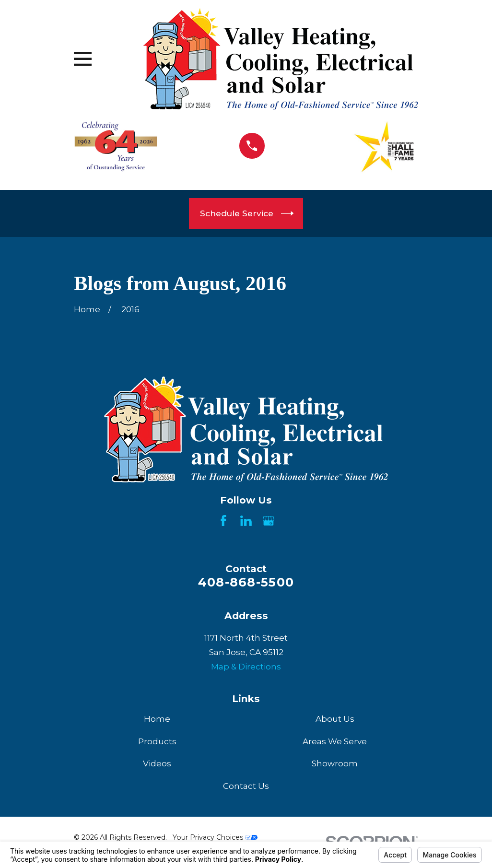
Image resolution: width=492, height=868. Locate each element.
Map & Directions (246, 667)
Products (157, 741)
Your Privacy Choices (215, 837)
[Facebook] (223, 521)
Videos (157, 763)
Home (157, 719)
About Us (335, 719)
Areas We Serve (335, 741)
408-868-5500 (246, 582)
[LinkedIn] (246, 521)
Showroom (335, 763)
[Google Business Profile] (269, 521)
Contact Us (246, 786)
